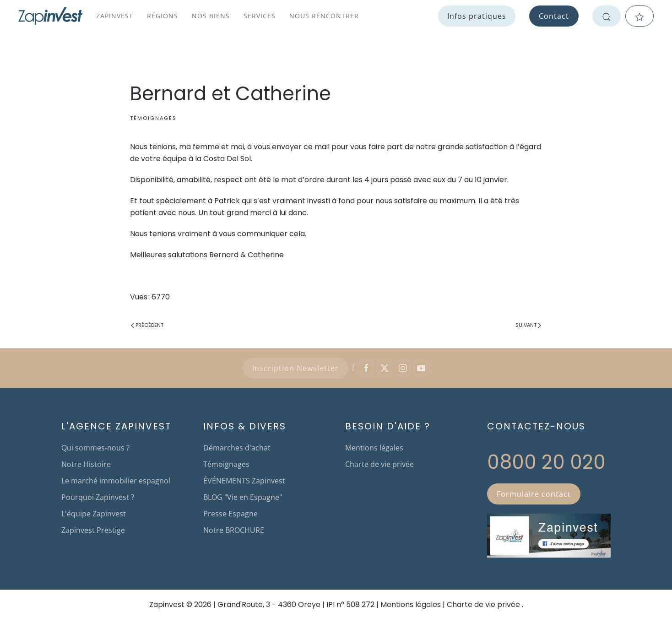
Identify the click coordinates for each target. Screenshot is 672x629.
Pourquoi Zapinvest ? (98, 497)
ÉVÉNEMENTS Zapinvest (244, 481)
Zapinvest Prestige (93, 530)
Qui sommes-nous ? (95, 448)
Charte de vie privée (379, 464)
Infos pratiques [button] (477, 16)
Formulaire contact (534, 494)
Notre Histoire (86, 464)
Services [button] (260, 16)
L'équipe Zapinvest (94, 514)
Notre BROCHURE (234, 530)
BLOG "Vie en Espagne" (243, 497)
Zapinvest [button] (115, 16)
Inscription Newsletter (295, 368)
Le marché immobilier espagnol (116, 481)
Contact (554, 16)
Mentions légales (374, 448)
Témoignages (153, 118)
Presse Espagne (230, 514)
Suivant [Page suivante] (528, 325)
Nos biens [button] (211, 16)
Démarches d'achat (237, 448)
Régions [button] (163, 16)
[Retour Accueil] (50, 16)
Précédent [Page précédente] (147, 325)
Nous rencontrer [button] (324, 16)
